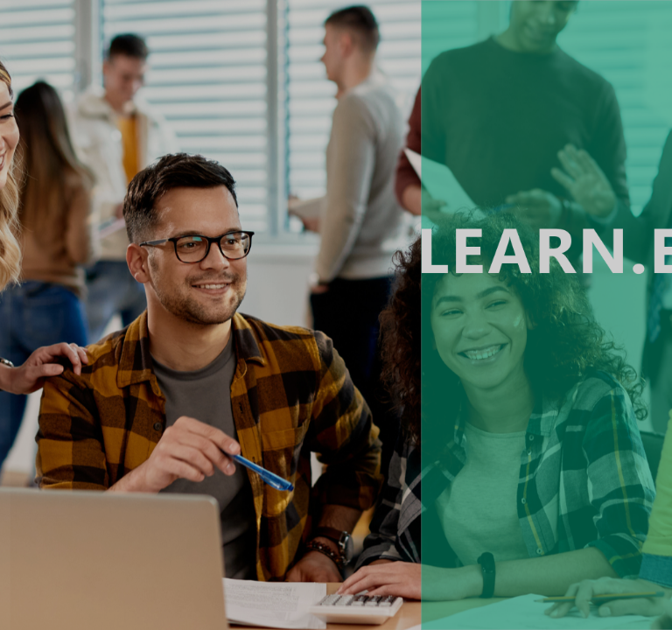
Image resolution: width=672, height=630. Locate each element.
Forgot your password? (280, 392)
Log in (185, 441)
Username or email (86, 228)
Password (59, 312)
